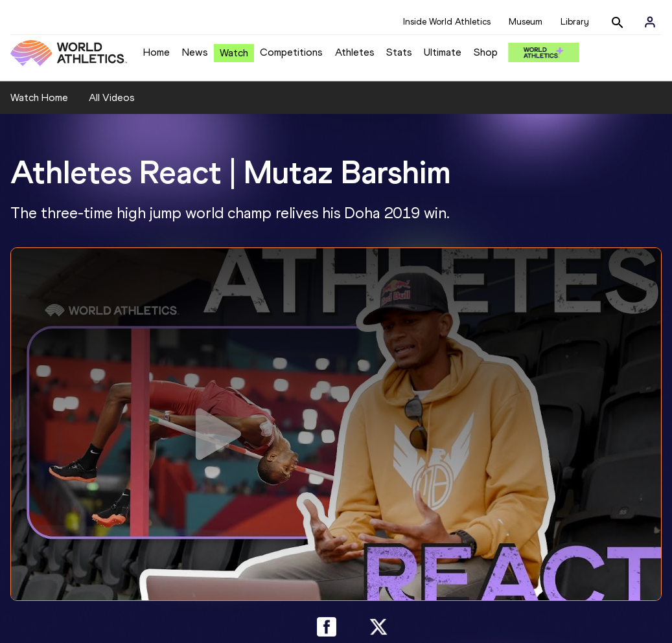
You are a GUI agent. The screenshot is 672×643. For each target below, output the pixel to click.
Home (156, 52)
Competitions (291, 52)
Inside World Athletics (447, 22)
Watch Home (39, 97)
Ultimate (443, 52)
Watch (234, 53)
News (195, 52)
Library (575, 22)
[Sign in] (650, 22)
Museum (526, 22)
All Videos (112, 97)
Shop (486, 52)
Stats (399, 52)
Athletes (355, 52)
